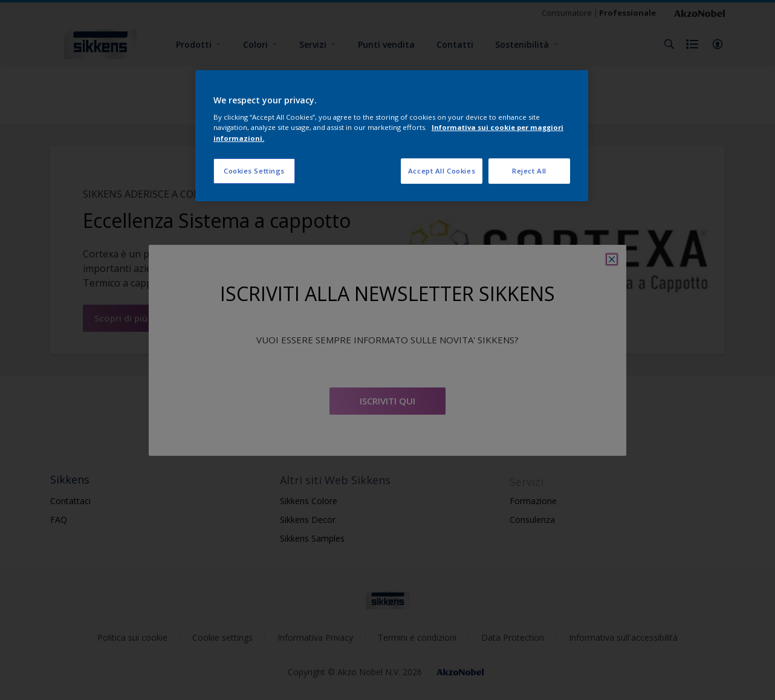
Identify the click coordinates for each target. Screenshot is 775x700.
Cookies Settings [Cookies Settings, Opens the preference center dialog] (254, 171)
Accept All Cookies (442, 171)
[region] (392, 136)
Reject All (529, 171)
